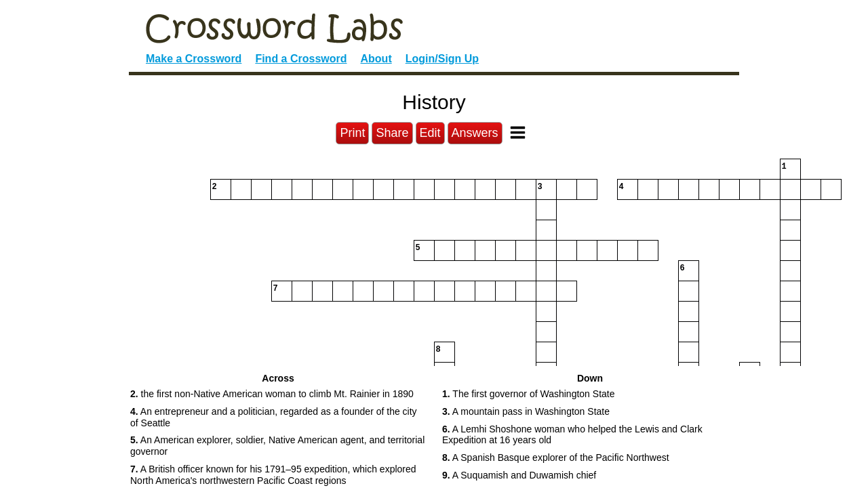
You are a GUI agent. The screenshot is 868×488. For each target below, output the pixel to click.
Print (352, 133)
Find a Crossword (301, 59)
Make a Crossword (194, 59)
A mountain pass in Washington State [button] (526, 411)
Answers (475, 133)
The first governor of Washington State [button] (528, 394)
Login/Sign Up (442, 59)
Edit (430, 133)
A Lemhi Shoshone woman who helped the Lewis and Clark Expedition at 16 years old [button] (572, 435)
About (376, 59)
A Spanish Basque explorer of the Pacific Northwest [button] (556, 457)
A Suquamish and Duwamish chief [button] (519, 475)
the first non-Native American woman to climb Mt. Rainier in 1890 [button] (272, 394)
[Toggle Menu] (518, 133)
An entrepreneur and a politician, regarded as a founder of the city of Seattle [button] (274, 417)
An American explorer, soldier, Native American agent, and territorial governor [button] (277, 446)
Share (392, 133)
